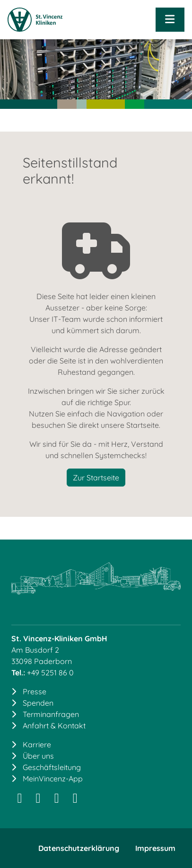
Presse (35, 691)
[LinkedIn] (38, 800)
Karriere (37, 744)
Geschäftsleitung (52, 767)
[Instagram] (20, 800)
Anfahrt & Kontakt (54, 726)
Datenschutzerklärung (79, 848)
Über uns (38, 756)
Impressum (155, 848)
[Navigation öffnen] (170, 20)
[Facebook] (57, 800)
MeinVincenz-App (53, 779)
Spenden (38, 703)
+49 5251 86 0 (50, 673)
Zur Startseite (96, 478)
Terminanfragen (51, 714)
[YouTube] (75, 800)
